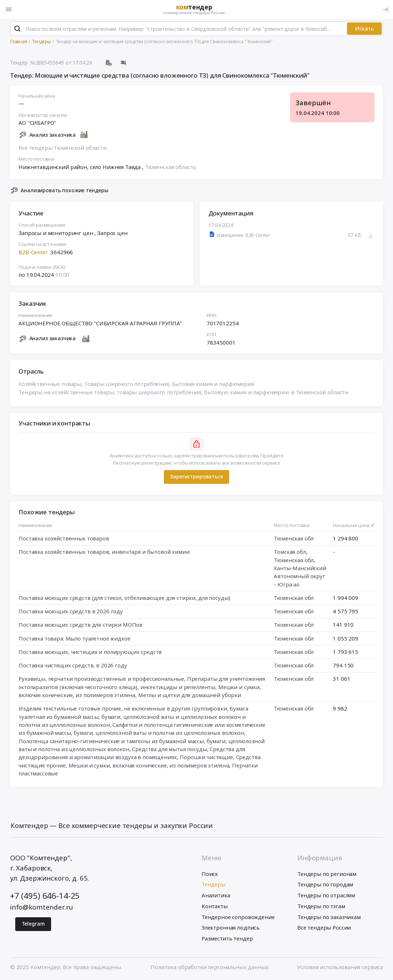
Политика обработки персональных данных (209, 967)
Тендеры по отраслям (326, 895)
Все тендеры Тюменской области (63, 148)
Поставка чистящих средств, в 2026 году (73, 666)
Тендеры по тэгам (321, 906)
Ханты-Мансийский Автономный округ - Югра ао (300, 577)
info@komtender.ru (41, 907)
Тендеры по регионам (327, 874)
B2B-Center (33, 252)
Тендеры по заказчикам (329, 917)
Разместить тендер (227, 939)
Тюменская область (171, 167)
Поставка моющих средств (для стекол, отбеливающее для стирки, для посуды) (124, 598)
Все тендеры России (324, 928)
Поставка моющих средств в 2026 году (71, 612)
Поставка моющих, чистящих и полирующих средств (90, 652)
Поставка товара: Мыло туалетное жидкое (74, 639)
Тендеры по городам (325, 885)
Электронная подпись (231, 928)
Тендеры (214, 885)
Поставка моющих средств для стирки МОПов (80, 625)
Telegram (33, 924)
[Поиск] (18, 29)
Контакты (215, 906)
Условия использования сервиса (340, 967)
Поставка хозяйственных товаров (64, 539)
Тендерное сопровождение (238, 917)
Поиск (210, 874)
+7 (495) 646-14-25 (45, 896)
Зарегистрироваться (196, 477)
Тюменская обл (294, 539)
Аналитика (216, 895)
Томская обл (290, 552)
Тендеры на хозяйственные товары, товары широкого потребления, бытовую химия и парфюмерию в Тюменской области (183, 392)
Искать (365, 29)
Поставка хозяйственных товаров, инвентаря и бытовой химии (104, 552)
